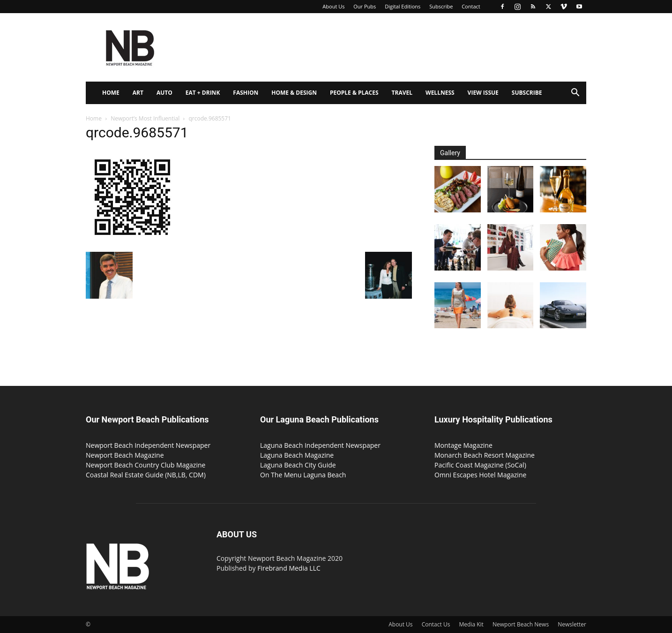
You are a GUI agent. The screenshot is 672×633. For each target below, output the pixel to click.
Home (111, 93)
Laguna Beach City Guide (298, 465)
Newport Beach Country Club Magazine (146, 465)
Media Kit (471, 624)
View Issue (483, 93)
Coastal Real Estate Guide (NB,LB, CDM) (146, 475)
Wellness (440, 93)
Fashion (246, 93)
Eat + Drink (203, 93)
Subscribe (441, 6)
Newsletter (572, 624)
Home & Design (294, 93)
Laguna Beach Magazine (297, 455)
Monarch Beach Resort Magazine (485, 455)
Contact (471, 6)
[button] (575, 94)
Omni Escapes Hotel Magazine (480, 475)
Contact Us (436, 624)
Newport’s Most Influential (145, 118)
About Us (333, 6)
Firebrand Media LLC (289, 568)
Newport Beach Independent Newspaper (148, 445)
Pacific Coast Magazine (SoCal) (480, 465)
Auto (164, 93)
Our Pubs (365, 6)
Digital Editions (403, 6)
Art (138, 93)
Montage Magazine (463, 445)
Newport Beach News (521, 624)
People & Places (354, 93)
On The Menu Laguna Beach (303, 475)
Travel (402, 93)
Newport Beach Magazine (125, 455)
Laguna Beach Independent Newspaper (320, 445)
